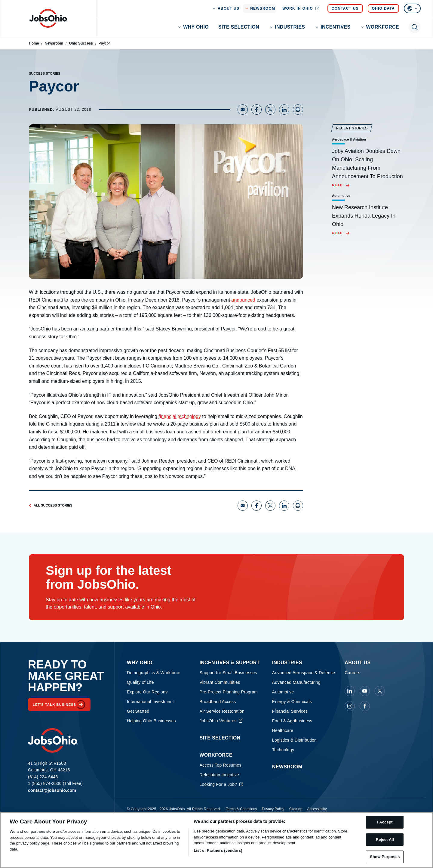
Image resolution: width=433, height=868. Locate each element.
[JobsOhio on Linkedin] (350, 691)
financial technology (180, 416)
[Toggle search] (415, 27)
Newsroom (54, 43)
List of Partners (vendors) (218, 850)
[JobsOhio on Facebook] (365, 706)
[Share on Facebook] (256, 110)
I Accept (385, 822)
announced (243, 300)
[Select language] (412, 8)
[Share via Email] (243, 110)
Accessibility (317, 809)
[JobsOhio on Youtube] (365, 691)
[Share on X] (270, 110)
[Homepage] (48, 18)
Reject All (385, 840)
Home (34, 43)
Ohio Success (81, 43)
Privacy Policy (273, 809)
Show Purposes (385, 857)
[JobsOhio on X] (380, 691)
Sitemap (296, 809)
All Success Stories (51, 505)
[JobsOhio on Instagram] (350, 706)
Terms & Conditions (241, 809)
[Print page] (298, 110)
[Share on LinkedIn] (284, 110)
